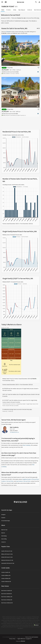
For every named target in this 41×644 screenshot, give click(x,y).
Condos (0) (30, 10)
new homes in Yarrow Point (23, 481)
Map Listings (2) (22, 10)
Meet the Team (4, 530)
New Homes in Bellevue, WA (7, 597)
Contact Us (4, 542)
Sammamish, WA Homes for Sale (8, 563)
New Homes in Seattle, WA (7, 591)
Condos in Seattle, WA (6, 572)
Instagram (3, 515)
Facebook (3, 518)
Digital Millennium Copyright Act (25, 639)
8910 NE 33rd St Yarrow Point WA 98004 (10, 114)
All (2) (38, 28)
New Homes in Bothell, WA (7, 594)
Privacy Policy (12, 639)
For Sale (9, 10)
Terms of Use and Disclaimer (32, 637)
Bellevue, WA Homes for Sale (7, 554)
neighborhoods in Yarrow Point (31, 479)
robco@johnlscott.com (14, 432)
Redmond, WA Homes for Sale (7, 560)
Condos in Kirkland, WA (6, 578)
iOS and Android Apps (6, 521)
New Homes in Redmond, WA (7, 603)
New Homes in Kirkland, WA (7, 600)
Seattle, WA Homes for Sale (7, 551)
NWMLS (37, 625)
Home (3, 10)
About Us (3, 533)
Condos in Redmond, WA (6, 581)
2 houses (8, 32)
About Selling (4, 539)
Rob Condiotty (14, 427)
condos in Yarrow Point (7, 481)
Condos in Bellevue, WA (6, 575)
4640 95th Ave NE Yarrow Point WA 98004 (10, 72)
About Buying (4, 536)
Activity (15, 10)
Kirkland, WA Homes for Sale (7, 557)
